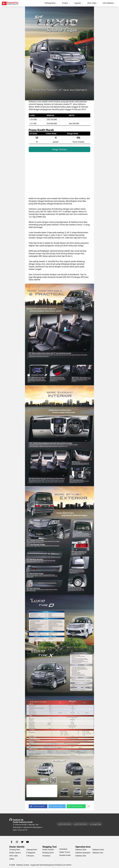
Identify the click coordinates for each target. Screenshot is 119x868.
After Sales (92, 3)
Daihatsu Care (98, 856)
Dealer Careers (15, 853)
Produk (65, 3)
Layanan (78, 3)
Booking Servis (48, 853)
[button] (38, 806)
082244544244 (64, 824)
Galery (12, 859)
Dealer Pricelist (48, 849)
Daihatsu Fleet (81, 849)
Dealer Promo (65, 852)
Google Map (96, 824)
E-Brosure (30, 856)
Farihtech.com (60, 865)
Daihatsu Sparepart (79, 854)
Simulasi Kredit (65, 855)
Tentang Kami (50, 3)
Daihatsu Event (98, 853)
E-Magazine (31, 853)
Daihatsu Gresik (26, 822)
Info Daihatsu (108, 3)
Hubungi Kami (32, 849)
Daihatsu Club (98, 849)
